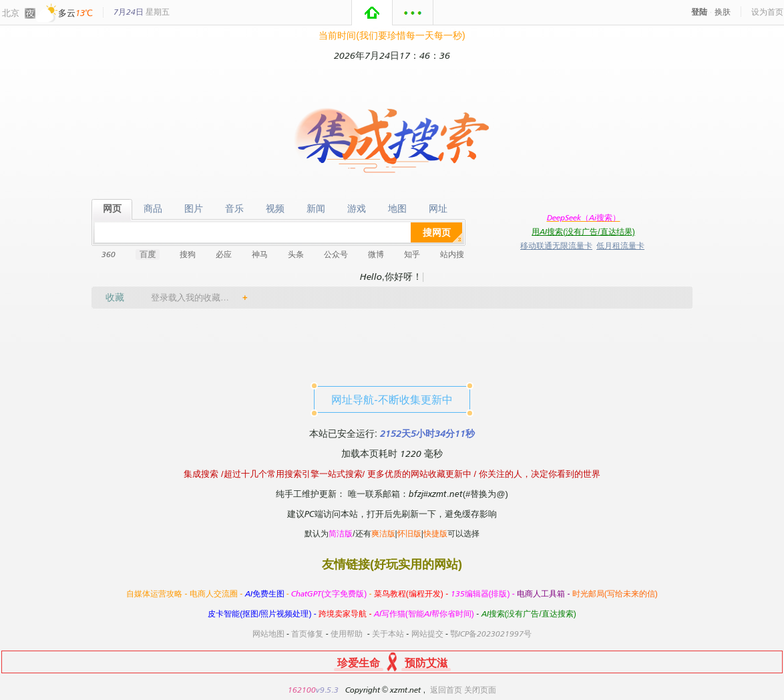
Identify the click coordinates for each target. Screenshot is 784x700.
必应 (224, 254)
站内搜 (452, 254)
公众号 (336, 254)
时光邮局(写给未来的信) (615, 593)
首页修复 (307, 634)
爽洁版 (383, 533)
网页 (112, 209)
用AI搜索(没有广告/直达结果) (583, 231)
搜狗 (188, 254)
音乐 (234, 209)
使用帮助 (347, 634)
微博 (376, 254)
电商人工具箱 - (545, 593)
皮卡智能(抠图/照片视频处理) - (263, 614)
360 (109, 254)
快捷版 (435, 533)
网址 (438, 209)
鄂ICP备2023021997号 (491, 634)
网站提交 (427, 634)
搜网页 (437, 232)
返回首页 (446, 690)
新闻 (316, 209)
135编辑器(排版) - (484, 593)
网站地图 (268, 634)
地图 (397, 209)
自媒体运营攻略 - (158, 593)
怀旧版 (409, 533)
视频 (275, 209)
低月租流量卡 (620, 245)
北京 (11, 13)
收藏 (115, 297)
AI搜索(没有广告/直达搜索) (529, 614)
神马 (260, 254)
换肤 (723, 12)
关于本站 (388, 634)
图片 (193, 209)
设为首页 (767, 12)
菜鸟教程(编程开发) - (412, 593)
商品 (153, 209)
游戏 (356, 209)
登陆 (699, 12)
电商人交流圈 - (217, 593)
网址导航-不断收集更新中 (392, 399)
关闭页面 (480, 690)
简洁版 (341, 533)
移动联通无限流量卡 (556, 245)
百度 (148, 254)
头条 (296, 254)
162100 (302, 690)
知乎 (412, 254)
